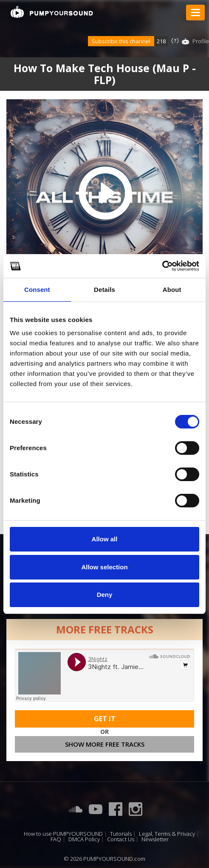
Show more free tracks (105, 744)
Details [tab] (104, 290)
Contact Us (121, 839)
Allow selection (104, 567)
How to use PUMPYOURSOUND (63, 834)
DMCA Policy (84, 839)
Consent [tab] (37, 290)
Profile (201, 41)
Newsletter (155, 839)
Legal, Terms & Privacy (167, 834)
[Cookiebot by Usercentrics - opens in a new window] (162, 266)
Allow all (105, 539)
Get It (105, 719)
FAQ (56, 839)
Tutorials (121, 834)
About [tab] (172, 290)
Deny (105, 595)
